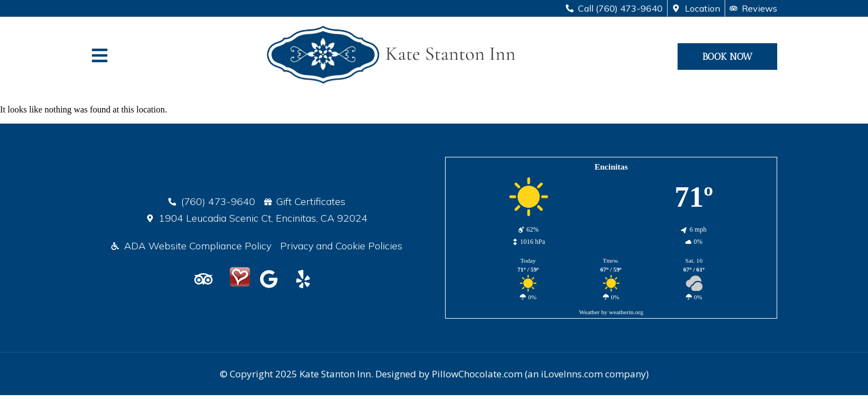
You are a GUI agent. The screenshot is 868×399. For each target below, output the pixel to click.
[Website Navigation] (100, 55)
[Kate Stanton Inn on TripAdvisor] (207, 279)
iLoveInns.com (572, 374)
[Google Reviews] (272, 279)
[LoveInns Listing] (240, 279)
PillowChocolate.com (477, 374)
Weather (589, 312)
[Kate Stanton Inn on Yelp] (307, 279)
